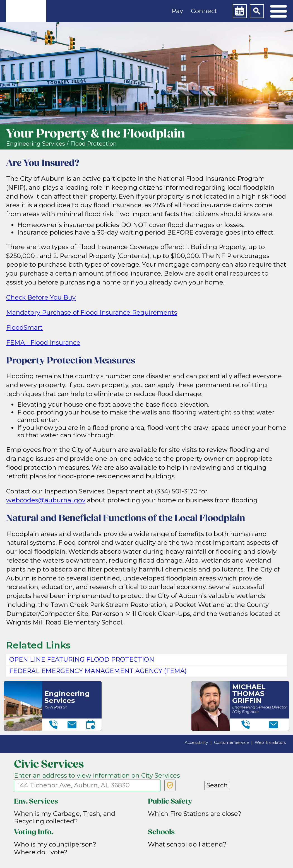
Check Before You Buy (41, 297)
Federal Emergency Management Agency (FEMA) (98, 671)
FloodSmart (24, 328)
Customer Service (231, 742)
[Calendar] (240, 11)
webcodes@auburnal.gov (46, 500)
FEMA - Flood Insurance (43, 343)
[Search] (257, 11)
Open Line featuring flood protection (82, 660)
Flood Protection (93, 144)
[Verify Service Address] (170, 785)
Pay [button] (177, 11)
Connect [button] (204, 11)
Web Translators (270, 742)
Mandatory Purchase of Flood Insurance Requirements (92, 313)
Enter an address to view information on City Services (97, 776)
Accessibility (196, 742)
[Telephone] (53, 725)
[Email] (72, 725)
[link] (26, 11)
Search (217, 785)
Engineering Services (36, 144)
